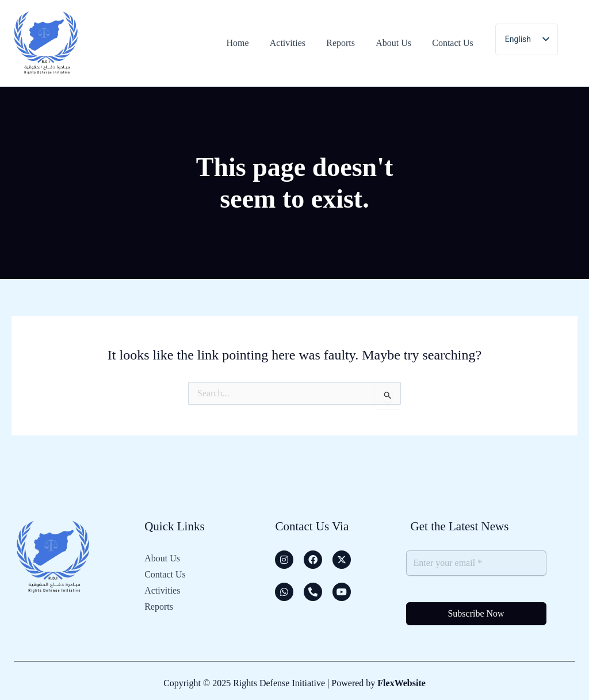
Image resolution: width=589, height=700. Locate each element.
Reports (159, 607)
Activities (162, 590)
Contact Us (165, 574)
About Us (162, 558)
